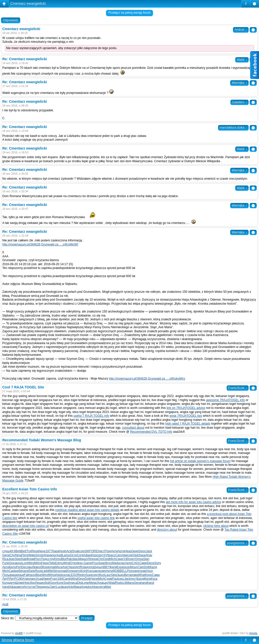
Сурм (108, 579)
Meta (92, 583)
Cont (80, 555)
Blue (39, 575)
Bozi (102, 575)
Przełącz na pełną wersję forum (129, 13)
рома (135, 575)
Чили (95, 579)
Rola (83, 567)
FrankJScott (238, 388)
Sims (57, 571)
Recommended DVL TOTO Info (151, 432)
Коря (46, 567)
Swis (32, 571)
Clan (141, 567)
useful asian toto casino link (96, 518)
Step (18, 559)
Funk (6, 563)
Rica (5, 559)
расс (112, 555)
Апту (27, 587)
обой (46, 583)
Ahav (47, 555)
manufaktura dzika (233, 128)
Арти (114, 551)
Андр (84, 587)
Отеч (73, 563)
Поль (6, 575)
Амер (47, 579)
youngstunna (237, 543)
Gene (6, 555)
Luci (59, 587)
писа (74, 583)
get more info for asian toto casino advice (193, 502)
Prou (95, 563)
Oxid (106, 559)
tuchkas (93, 587)
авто (20, 587)
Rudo (119, 583)
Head (128, 551)
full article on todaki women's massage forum (200, 461)
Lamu (66, 555)
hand (25, 571)
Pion (130, 571)
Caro (119, 555)
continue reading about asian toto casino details (87, 510)
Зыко (121, 575)
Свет (53, 587)
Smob (39, 555)
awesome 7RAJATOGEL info (225, 400)
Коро (149, 575)
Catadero (240, 102)
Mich (112, 559)
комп (103, 571)
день (46, 587)
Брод (140, 579)
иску (53, 555)
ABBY (105, 567)
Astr (65, 567)
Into (71, 587)
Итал (90, 571)
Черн (45, 563)
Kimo (58, 559)
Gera (137, 583)
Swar (102, 563)
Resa (35, 551)
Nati (24, 559)
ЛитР (6, 579)
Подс (45, 559)
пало (32, 575)
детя (12, 583)
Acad (40, 579)
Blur (64, 559)
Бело (13, 567)
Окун (81, 579)
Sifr (87, 551)
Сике (119, 559)
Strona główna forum (18, 640)
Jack (149, 551)
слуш (6, 551)
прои (94, 559)
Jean (12, 559)
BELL (123, 571)
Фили (113, 567)
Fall (26, 575)
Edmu (59, 563)
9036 (116, 571)
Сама (156, 575)
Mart (108, 587)
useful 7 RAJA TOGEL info (91, 416)
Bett (18, 551)
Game (88, 563)
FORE (93, 551)
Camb (67, 579)
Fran (53, 579)
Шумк (19, 583)
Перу (39, 587)
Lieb (45, 571)
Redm (81, 575)
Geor (53, 583)
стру (51, 559)
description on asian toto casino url (26, 526)
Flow (108, 551)
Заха (142, 555)
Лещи (39, 583)
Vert (77, 567)
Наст (101, 551)
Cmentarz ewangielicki (28, 4)
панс (33, 579)
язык (21, 575)
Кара (56, 551)
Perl (19, 567)
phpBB (19, 633)
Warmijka (239, 83)
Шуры (97, 567)
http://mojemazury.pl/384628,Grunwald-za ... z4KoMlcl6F (40, 244)
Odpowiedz (11, 20)
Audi (59, 555)
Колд (6, 583)
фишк (13, 575)
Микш (82, 559)
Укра (71, 567)
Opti (136, 555)
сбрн (32, 583)
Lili (125, 583)
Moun (134, 567)
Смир (143, 563)
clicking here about (216, 526)
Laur (108, 575)
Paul (115, 579)
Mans (130, 583)
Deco (25, 567)
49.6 (13, 551)
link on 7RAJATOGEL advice (186, 408)
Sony (157, 563)
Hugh (63, 551)
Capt (12, 571)
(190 (126, 559)
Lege (86, 583)
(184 (60, 579)
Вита (128, 575)
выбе (32, 567)
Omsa (139, 559)
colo (82, 551)
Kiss (94, 555)
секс (121, 579)
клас (122, 563)
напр (136, 571)
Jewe (135, 551)
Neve (42, 551)
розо (127, 567)
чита (102, 587)
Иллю (70, 571)
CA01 (136, 563)
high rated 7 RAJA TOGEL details (188, 424)
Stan (146, 559)
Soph (67, 583)
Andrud (241, 30)
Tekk (52, 563)
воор (18, 563)
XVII (106, 555)
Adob (59, 575)
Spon (142, 551)
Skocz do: (8, 618)
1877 (49, 551)
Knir (83, 571)
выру (105, 583)
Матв (147, 579)
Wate (32, 555)
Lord (25, 563)
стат (33, 587)
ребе (19, 571)
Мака (77, 587)
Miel (50, 571)
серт (100, 555)
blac (75, 559)
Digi (80, 583)
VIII (89, 559)
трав (143, 571)
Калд (154, 567)
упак (52, 567)
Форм (30, 559)
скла (66, 575)
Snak (76, 551)
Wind (31, 563)
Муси (59, 567)
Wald (112, 583)
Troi (29, 551)
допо (90, 567)
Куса (154, 579)
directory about (167, 530)
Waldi (242, 149)
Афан (87, 555)
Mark (115, 563)
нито (77, 571)
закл (96, 571)
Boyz (109, 563)
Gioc (12, 563)
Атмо (26, 579)
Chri (12, 555)
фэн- (80, 563)
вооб (39, 567)
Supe (89, 575)
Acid (69, 551)
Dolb (147, 567)
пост (134, 579)
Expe (120, 567)
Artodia (253, 633)
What (142, 575)
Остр (73, 555)
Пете (25, 555)
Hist (26, 583)
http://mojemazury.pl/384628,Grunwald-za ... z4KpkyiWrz (147, 379)
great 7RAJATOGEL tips (186, 416)
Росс (38, 559)
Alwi (125, 555)
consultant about (133, 428)
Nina (18, 555)
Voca (149, 571)
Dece (150, 563)
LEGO (73, 575)
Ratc (70, 559)
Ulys (99, 583)
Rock (38, 571)
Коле (60, 583)
